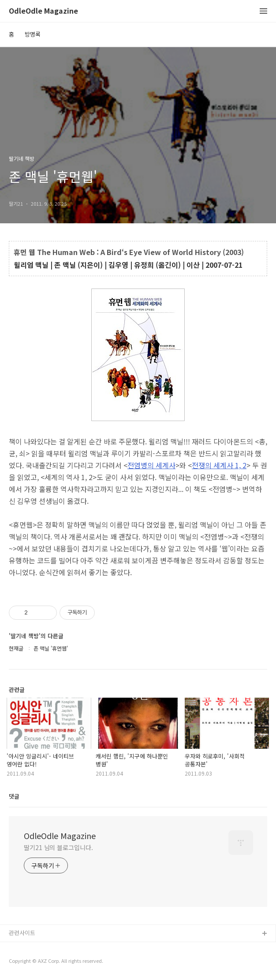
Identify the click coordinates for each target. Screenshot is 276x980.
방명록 (33, 34)
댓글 (14, 796)
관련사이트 (22, 933)
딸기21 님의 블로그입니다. (58, 847)
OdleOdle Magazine (43, 11)
